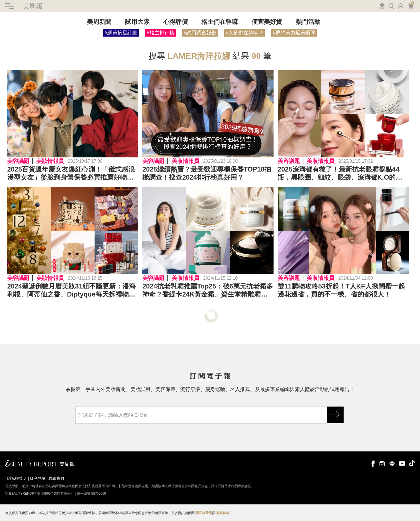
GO (335, 415)
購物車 (410, 6)
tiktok (412, 463)
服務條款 (223, 513)
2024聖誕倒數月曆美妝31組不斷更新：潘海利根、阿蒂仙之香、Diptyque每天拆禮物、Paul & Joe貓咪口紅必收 (71, 290)
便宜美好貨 (267, 22)
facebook (372, 463)
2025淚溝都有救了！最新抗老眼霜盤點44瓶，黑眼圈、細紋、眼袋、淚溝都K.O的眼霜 (340, 173)
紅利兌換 (38, 478)
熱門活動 (308, 22)
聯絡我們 (56, 478)
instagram (382, 463)
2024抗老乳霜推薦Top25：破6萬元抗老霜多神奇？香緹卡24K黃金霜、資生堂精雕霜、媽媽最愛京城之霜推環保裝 (208, 290)
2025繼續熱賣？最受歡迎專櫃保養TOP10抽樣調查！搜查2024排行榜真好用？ (207, 173)
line (392, 463)
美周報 (33, 6)
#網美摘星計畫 (121, 33)
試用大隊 (137, 22)
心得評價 (176, 22)
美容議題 (18, 161)
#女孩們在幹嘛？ (244, 33)
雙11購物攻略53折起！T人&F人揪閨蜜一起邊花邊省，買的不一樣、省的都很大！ (341, 290)
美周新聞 (99, 22)
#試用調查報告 (200, 33)
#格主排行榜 (161, 33)
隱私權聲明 (17, 478)
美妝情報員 (50, 161)
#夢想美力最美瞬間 (294, 33)
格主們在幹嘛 (220, 22)
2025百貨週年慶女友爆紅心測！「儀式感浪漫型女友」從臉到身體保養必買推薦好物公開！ (71, 173)
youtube (402, 463)
